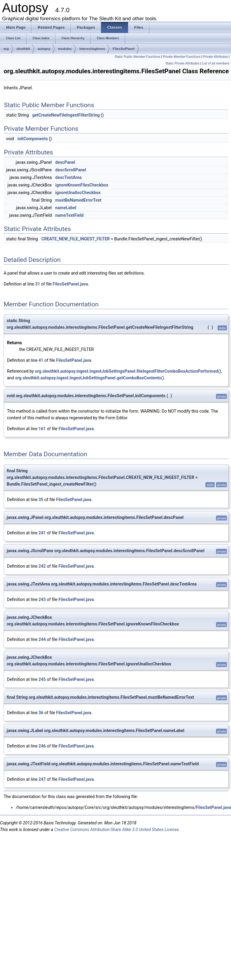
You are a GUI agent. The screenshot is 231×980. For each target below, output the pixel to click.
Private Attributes (216, 57)
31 (38, 284)
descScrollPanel (71, 170)
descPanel (65, 162)
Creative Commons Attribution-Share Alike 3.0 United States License (116, 830)
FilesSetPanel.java (70, 284)
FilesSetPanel (124, 49)
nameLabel (66, 208)
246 (42, 746)
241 (42, 533)
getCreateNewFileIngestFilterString (66, 115)
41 (41, 360)
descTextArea (68, 177)
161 (42, 429)
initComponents (32, 139)
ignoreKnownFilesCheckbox (82, 185)
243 (42, 599)
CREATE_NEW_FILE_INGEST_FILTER (75, 239)
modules (65, 49)
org (6, 49)
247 (42, 779)
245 (42, 679)
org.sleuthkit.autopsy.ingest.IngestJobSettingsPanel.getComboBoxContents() (90, 378)
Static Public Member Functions (138, 57)
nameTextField (69, 215)
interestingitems (92, 49)
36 (41, 713)
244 (42, 639)
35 (41, 500)
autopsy (44, 49)
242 (42, 566)
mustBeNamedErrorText (78, 200)
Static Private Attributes (182, 63)
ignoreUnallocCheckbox (78, 193)
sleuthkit (23, 49)
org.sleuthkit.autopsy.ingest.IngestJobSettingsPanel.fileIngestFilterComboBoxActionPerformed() (128, 371)
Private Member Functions (182, 57)
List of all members (216, 63)
